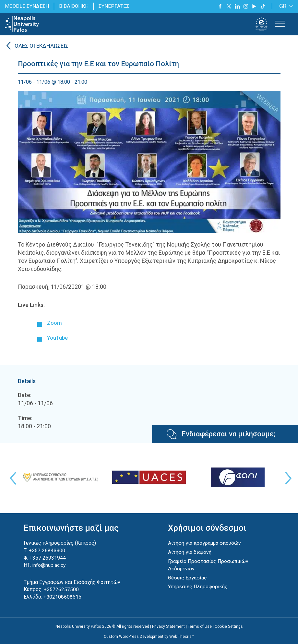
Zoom (55, 323)
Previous (11, 478)
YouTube (58, 338)
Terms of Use (200, 626)
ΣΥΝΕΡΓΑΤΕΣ (116, 6)
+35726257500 (61, 589)
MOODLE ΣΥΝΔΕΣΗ (27, 6)
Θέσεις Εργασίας (188, 577)
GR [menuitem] (283, 6)
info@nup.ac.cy (49, 565)
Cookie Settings (229, 626)
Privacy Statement (168, 626)
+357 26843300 (47, 550)
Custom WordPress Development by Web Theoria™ (149, 636)
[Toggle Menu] (280, 24)
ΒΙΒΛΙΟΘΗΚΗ (75, 6)
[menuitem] (285, 6)
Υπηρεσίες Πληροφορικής (198, 586)
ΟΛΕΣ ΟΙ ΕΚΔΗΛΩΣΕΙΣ (43, 46)
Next (287, 478)
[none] (285, 6)
